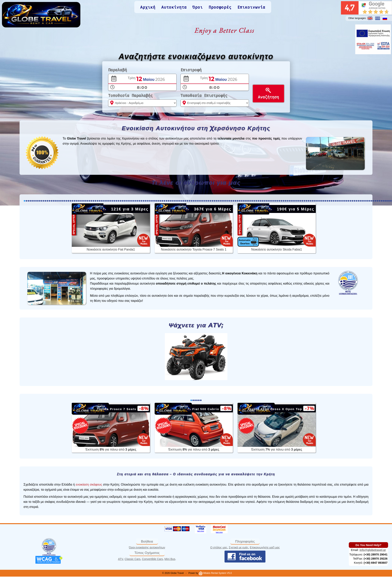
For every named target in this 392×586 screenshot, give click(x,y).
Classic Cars (132, 559)
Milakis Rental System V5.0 (215, 573)
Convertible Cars (152, 559)
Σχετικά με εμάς (239, 547)
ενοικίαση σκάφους (89, 485)
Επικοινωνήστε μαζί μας (265, 547)
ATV (121, 559)
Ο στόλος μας (219, 547)
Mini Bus (170, 559)
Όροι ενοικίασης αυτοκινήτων (147, 547)
